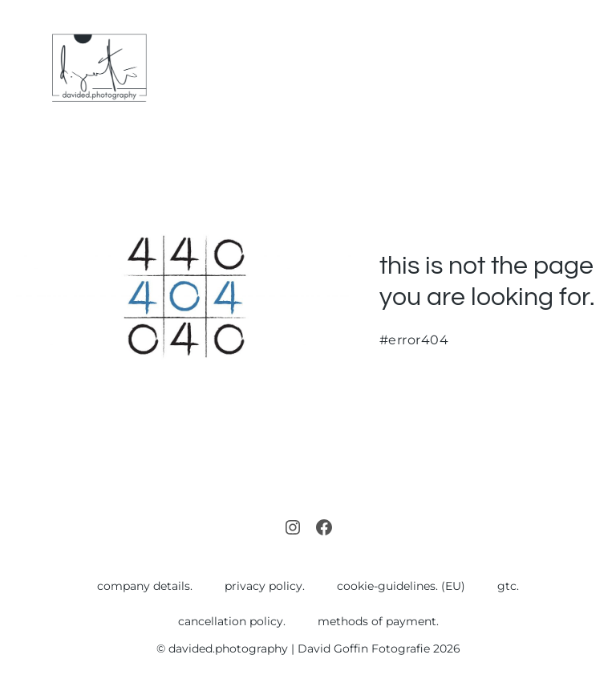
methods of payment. (378, 621)
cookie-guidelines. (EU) (401, 586)
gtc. (508, 586)
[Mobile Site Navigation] (594, 69)
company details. (145, 586)
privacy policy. (265, 586)
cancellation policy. (232, 621)
